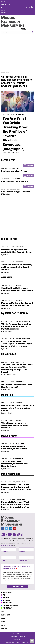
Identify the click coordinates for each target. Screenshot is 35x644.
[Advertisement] (17, 54)
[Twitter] (27, 7)
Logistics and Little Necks (14, 171)
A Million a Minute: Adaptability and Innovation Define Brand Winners (17, 267)
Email (3, 560)
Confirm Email (23, 560)
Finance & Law (20, 362)
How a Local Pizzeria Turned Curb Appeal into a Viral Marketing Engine (17, 408)
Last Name (22, 552)
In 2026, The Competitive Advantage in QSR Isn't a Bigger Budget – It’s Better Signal (17, 344)
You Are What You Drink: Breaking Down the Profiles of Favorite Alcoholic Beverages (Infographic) (15, 134)
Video (18, 168)
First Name (5, 552)
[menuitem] (3, 2)
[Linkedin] (30, 7)
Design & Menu (20, 115)
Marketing (19, 403)
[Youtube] (33, 7)
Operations (19, 285)
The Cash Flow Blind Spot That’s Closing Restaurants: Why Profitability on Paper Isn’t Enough (17, 368)
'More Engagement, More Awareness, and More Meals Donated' (15, 425)
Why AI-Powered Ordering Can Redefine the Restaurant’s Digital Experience (16, 326)
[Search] (32, 32)
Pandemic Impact (21, 482)
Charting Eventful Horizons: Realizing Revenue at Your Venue (17, 289)
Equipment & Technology (23, 321)
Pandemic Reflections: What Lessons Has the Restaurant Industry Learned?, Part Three (16, 487)
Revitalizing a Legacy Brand (15, 181)
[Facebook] (24, 7)
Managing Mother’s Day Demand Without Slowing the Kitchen (17, 304)
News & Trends (20, 247)
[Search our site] (16, 32)
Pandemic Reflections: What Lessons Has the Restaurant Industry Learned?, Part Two (15, 504)
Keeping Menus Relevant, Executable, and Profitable (14, 448)
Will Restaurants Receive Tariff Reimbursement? (17, 386)
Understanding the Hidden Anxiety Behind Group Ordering (17, 251)
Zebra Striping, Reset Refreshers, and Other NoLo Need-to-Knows (15, 464)
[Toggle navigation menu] (32, 641)
